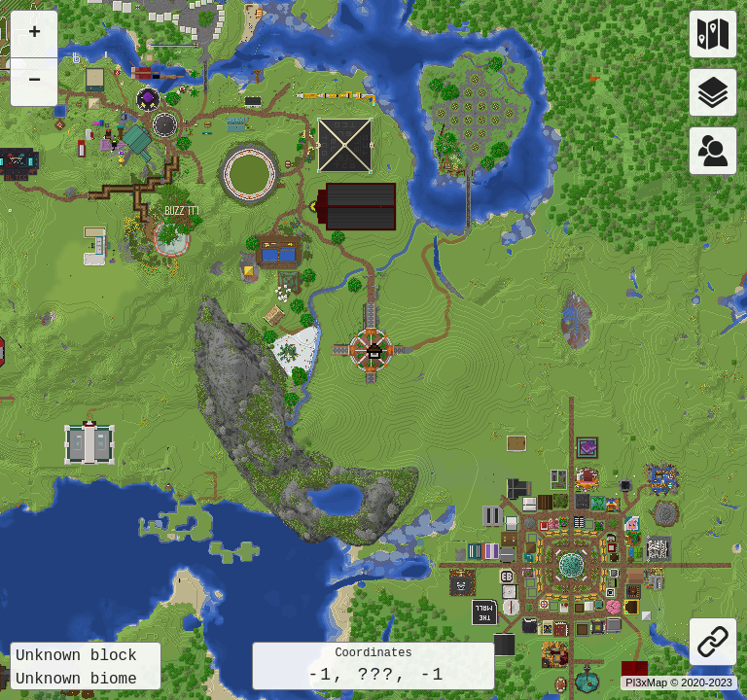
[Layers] (713, 92)
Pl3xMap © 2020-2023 (679, 682)
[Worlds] (713, 34)
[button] (374, 351)
